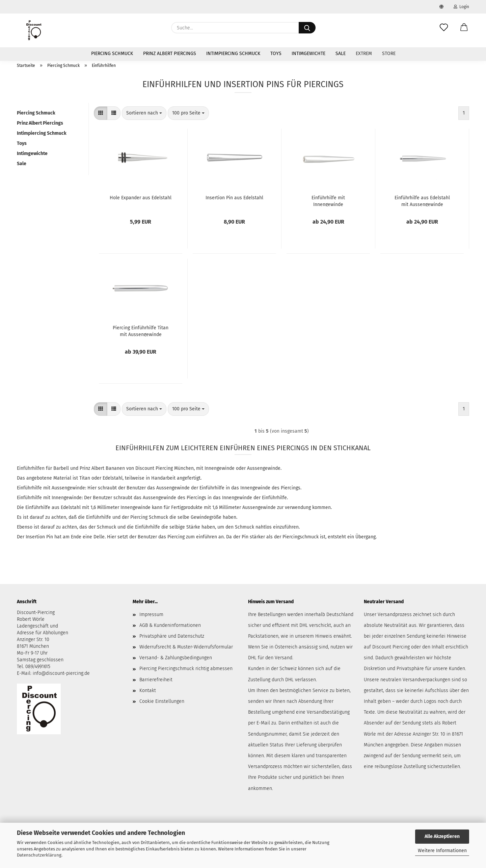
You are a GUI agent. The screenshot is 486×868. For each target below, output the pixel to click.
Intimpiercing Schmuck (233, 54)
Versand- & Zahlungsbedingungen (176, 658)
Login (461, 7)
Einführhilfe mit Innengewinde (328, 201)
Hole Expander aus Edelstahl (141, 198)
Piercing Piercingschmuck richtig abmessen (186, 669)
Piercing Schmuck (112, 54)
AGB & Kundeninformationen (170, 625)
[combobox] (144, 113)
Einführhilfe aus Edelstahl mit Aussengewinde (422, 201)
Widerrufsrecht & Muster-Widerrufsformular (186, 647)
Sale (341, 54)
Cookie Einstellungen (162, 701)
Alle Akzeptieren (442, 836)
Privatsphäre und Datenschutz (172, 636)
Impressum (151, 615)
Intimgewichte (308, 54)
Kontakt (148, 691)
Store (389, 54)
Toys (276, 54)
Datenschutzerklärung (39, 855)
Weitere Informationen (442, 851)
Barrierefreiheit (156, 680)
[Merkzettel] (444, 28)
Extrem (364, 54)
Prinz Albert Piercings (170, 54)
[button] (464, 28)
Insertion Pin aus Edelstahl (234, 198)
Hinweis (324, 636)
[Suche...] (307, 28)
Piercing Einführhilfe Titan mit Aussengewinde (141, 331)
